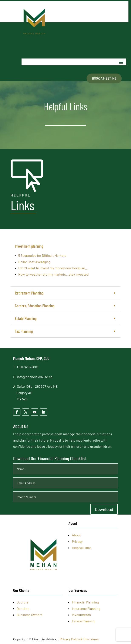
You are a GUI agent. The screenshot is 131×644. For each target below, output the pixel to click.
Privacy (77, 541)
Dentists (23, 608)
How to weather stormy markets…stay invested (53, 274)
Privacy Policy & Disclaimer (79, 639)
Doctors (23, 602)
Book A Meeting (104, 78)
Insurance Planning (86, 608)
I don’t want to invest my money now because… (53, 268)
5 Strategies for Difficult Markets (42, 255)
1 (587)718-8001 (28, 367)
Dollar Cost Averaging (34, 262)
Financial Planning (85, 602)
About (76, 535)
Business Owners (30, 615)
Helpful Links (82, 548)
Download (104, 509)
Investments (81, 615)
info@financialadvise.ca (35, 377)
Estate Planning (84, 621)
